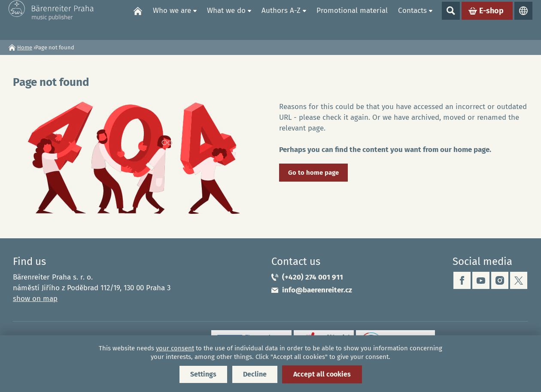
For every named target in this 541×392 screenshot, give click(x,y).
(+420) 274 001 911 (313, 277)
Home (138, 20)
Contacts (412, 20)
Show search (451, 20)
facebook (462, 280)
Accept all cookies (322, 374)
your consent (175, 348)
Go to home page (313, 173)
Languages (523, 20)
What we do (226, 20)
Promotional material (352, 20)
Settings (203, 374)
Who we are (172, 20)
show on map (35, 299)
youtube (481, 280)
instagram (500, 280)
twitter (519, 280)
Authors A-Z (281, 20)
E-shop (491, 20)
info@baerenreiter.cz (317, 290)
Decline (255, 374)
